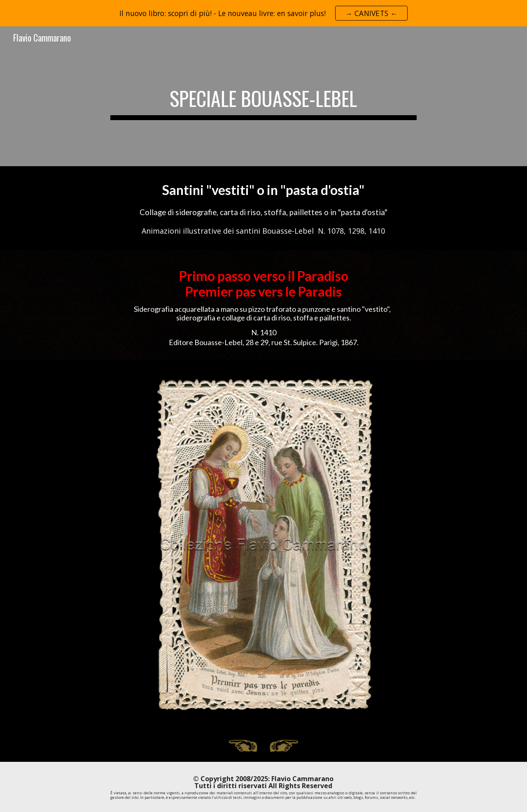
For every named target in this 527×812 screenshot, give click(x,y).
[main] (263, 96)
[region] (263, 13)
